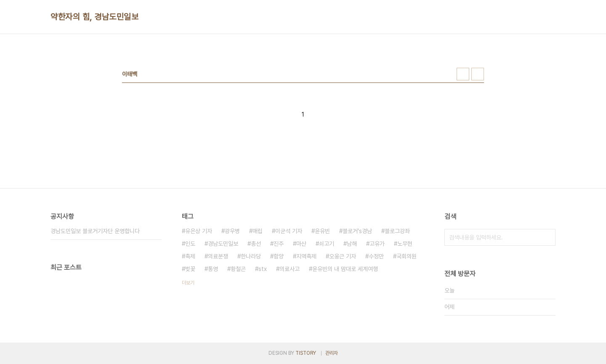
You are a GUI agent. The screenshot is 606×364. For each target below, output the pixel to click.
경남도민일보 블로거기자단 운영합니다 (95, 231)
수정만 (376, 256)
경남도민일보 (223, 244)
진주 (279, 244)
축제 (190, 256)
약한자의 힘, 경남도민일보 (94, 17)
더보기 (188, 283)
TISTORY (306, 353)
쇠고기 (327, 244)
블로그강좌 (397, 231)
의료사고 (290, 269)
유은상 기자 (199, 231)
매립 (258, 231)
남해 (352, 244)
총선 (256, 244)
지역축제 (306, 256)
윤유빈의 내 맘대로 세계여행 (345, 269)
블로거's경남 (357, 231)
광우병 (232, 231)
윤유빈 (322, 231)
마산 (301, 244)
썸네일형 (463, 74)
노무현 (405, 244)
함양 (279, 256)
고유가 (377, 244)
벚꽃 (190, 269)
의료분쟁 (218, 256)
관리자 (332, 353)
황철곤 (238, 269)
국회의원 (407, 256)
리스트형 (478, 74)
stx (263, 269)
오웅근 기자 (343, 256)
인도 (190, 244)
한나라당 (251, 256)
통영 (213, 269)
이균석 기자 (289, 231)
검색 (547, 237)
